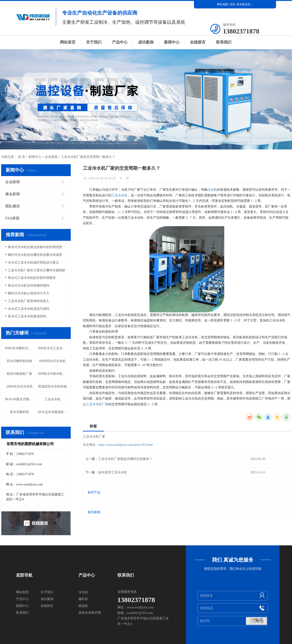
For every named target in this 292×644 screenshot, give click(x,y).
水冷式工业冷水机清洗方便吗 (29, 309)
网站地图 (222, 4)
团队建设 (13, 206)
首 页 (22, 157)
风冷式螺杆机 (19, 412)
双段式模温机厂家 (19, 374)
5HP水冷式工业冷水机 (53, 348)
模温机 (83, 606)
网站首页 (68, 42)
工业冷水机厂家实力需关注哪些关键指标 (36, 270)
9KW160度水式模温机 (20, 399)
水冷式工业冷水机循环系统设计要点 (33, 263)
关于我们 (94, 42)
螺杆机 (83, 599)
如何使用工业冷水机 (112, 472)
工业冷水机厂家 (97, 404)
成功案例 (146, 42)
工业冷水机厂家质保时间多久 (29, 301)
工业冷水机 (52, 399)
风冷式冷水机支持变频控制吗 (29, 286)
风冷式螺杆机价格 (19, 361)
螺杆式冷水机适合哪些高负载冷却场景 (35, 255)
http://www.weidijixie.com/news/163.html (126, 445)
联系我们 (224, 42)
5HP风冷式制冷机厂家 (53, 374)
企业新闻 (51, 157)
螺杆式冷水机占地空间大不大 (29, 293)
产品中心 (120, 42)
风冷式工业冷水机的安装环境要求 (32, 278)
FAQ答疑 (12, 218)
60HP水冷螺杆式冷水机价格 (20, 348)
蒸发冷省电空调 (90, 613)
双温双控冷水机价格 (52, 386)
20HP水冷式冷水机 (19, 386)
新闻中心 (172, 42)
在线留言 (198, 42)
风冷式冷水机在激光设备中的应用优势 (35, 247)
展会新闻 (13, 194)
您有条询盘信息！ (241, 4)
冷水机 (212, 190)
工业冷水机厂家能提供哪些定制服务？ (125, 459)
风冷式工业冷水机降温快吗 (27, 316)
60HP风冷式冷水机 (52, 361)
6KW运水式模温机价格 (53, 412)
